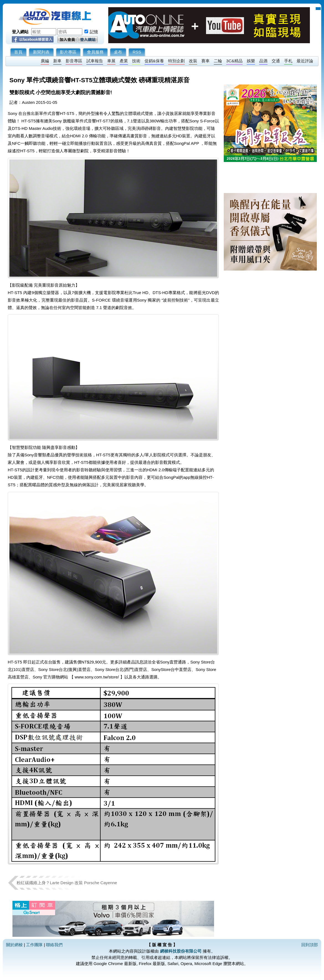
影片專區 (68, 52)
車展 (111, 61)
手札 (288, 61)
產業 (124, 61)
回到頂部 (310, 945)
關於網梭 (14, 945)
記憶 (94, 32)
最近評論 (305, 61)
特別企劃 (176, 61)
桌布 (118, 52)
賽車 (205, 61)
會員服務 (95, 52)
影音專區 (74, 61)
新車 (57, 61)
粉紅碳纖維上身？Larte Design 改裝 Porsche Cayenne (67, 883)
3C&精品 (234, 61)
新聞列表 (41, 52)
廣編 (45, 61)
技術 (136, 61)
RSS (137, 52)
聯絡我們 (54, 945)
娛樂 (251, 61)
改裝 (193, 61)
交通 (276, 61)
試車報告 (95, 61)
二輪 (218, 61)
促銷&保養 (154, 61)
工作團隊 (34, 945)
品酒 (263, 61)
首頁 (18, 52)
